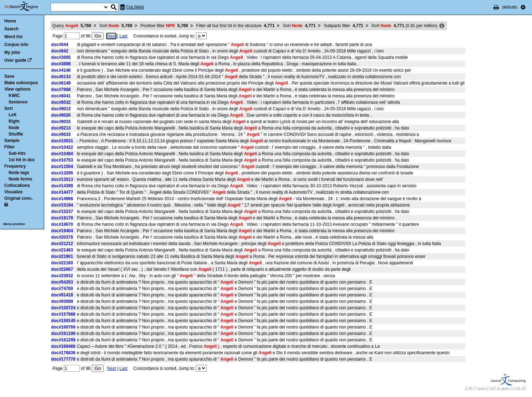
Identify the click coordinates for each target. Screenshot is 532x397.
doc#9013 (61, 109)
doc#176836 (63, 353)
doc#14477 (62, 192)
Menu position (14, 224)
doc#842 (60, 51)
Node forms (20, 179)
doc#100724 (63, 308)
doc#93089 (62, 301)
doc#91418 (62, 295)
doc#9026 (61, 115)
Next (111, 36)
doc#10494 (62, 154)
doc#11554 (62, 167)
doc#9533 (61, 134)
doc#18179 (62, 218)
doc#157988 (63, 314)
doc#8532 (61, 102)
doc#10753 (62, 160)
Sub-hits (17, 153)
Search (11, 29)
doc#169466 (63, 346)
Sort (9, 108)
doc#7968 (61, 90)
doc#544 (60, 45)
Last (123, 36)
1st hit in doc (22, 160)
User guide (15, 60)
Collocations (17, 185)
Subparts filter (344, 26)
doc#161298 (63, 340)
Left (12, 115)
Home (10, 21)
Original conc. (19, 198)
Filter (9, 147)
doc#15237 (62, 212)
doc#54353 (62, 282)
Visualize (13, 192)
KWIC (14, 96)
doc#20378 (62, 237)
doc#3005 (61, 57)
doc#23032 (62, 276)
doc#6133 (61, 77)
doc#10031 (62, 141)
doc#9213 (61, 128)
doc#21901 (62, 256)
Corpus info (16, 45)
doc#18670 (62, 224)
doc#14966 (62, 199)
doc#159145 (63, 321)
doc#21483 (62, 250)
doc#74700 (62, 289)
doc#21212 (62, 244)
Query (72, 26)
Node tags (19, 173)
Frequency (15, 166)
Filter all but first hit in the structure (236, 26)
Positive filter (164, 26)
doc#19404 (62, 231)
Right (14, 121)
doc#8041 (61, 96)
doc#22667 (62, 269)
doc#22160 (62, 263)
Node (14, 128)
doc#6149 (61, 83)
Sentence (18, 102)
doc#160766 (63, 327)
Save (9, 76)
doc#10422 (62, 147)
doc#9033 (61, 122)
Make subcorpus (21, 83)
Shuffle (16, 134)
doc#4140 (61, 70)
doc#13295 (62, 173)
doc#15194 (62, 205)
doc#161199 (63, 334)
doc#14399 (62, 186)
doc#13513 (62, 179)
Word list (13, 37)
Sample (12, 141)
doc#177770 (63, 359)
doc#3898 (61, 64)
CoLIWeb (135, 7)
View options (17, 89)
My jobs (12, 52)
